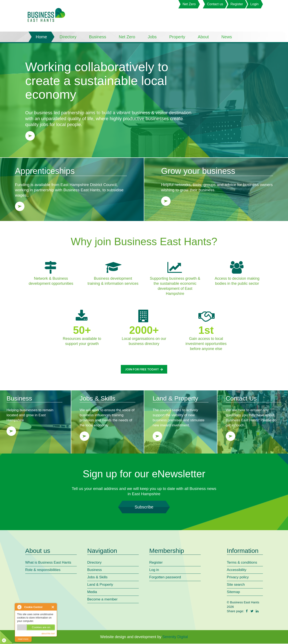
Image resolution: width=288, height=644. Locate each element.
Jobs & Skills (97, 578)
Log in (154, 570)
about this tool (48, 634)
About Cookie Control (19, 607)
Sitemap (233, 592)
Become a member (102, 600)
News (227, 37)
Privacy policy (238, 578)
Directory (68, 37)
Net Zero (189, 4)
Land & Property (100, 585)
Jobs (152, 37)
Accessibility (237, 570)
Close (53, 607)
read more (23, 639)
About (203, 37)
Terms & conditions (242, 563)
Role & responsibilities (43, 570)
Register (237, 4)
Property (177, 37)
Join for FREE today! (144, 369)
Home (41, 37)
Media (92, 592)
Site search (236, 585)
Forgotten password (165, 578)
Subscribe (144, 507)
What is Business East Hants (48, 563)
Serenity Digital (175, 637)
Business (98, 37)
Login (254, 4)
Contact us (215, 4)
